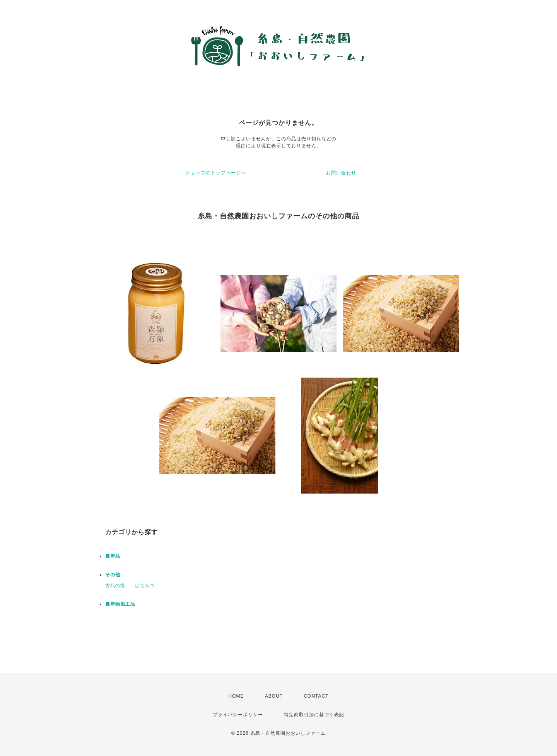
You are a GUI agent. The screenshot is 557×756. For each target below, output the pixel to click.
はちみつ (145, 586)
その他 (113, 575)
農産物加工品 (120, 604)
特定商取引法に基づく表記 (314, 715)
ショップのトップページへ (216, 173)
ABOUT (274, 696)
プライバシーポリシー (238, 715)
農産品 (113, 556)
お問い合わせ (341, 173)
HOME (236, 696)
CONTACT (316, 696)
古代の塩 (115, 586)
